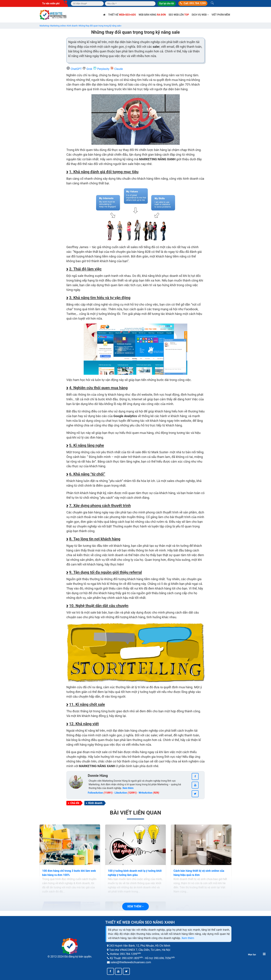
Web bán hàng (152, 15)
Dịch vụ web (200, 15)
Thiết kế (122, 15)
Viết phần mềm (221, 15)
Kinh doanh (95, 803)
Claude (116, 69)
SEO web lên (179, 15)
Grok (88, 69)
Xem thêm (188, 938)
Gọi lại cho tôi (167, 3)
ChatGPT (74, 69)
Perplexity (102, 69)
